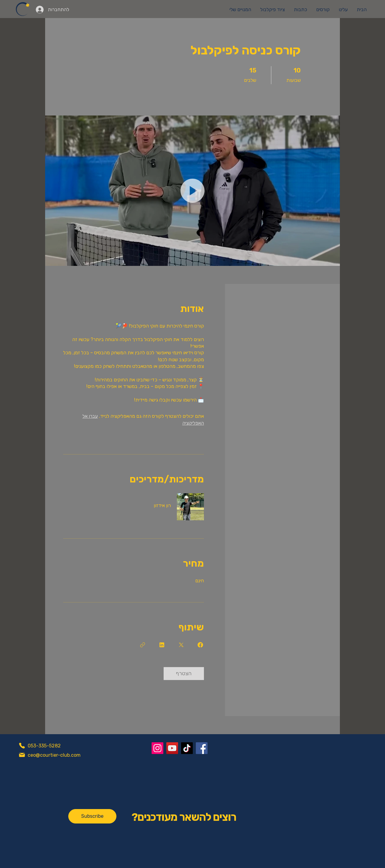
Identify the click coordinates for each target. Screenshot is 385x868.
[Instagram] (157, 748)
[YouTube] (172, 748)
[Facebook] (202, 748)
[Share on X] (181, 645)
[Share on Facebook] (200, 645)
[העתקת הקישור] (143, 645)
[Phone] (22, 746)
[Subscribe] (92, 816)
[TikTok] (187, 748)
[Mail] (22, 755)
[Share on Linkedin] (162, 645)
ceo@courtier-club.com (54, 755)
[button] (192, 191)
